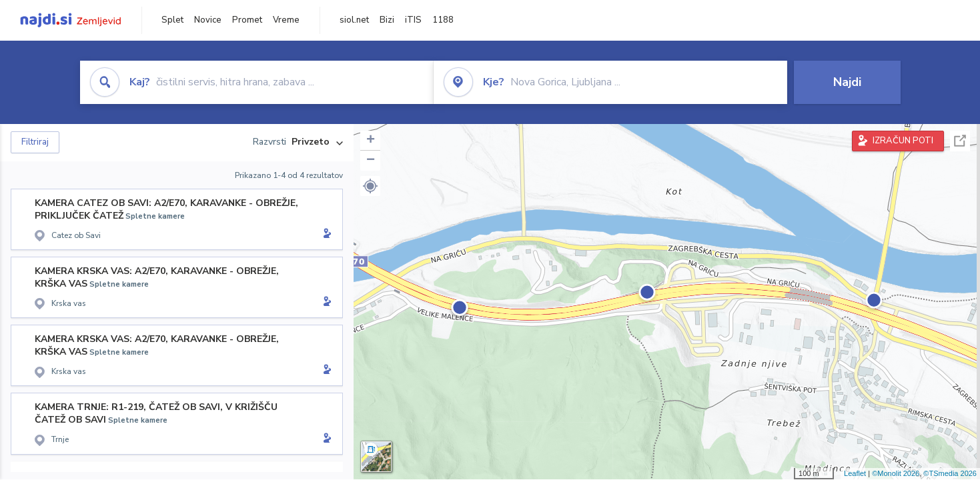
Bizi (387, 20)
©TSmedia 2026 (950, 473)
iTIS (413, 20)
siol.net (354, 20)
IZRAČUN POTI (903, 141)
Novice (208, 20)
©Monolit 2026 (896, 473)
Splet (172, 20)
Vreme (286, 20)
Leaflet (855, 473)
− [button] (371, 161)
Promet (247, 20)
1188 (443, 20)
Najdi (847, 82)
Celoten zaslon (960, 141)
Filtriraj (35, 142)
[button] (370, 186)
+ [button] (371, 141)
